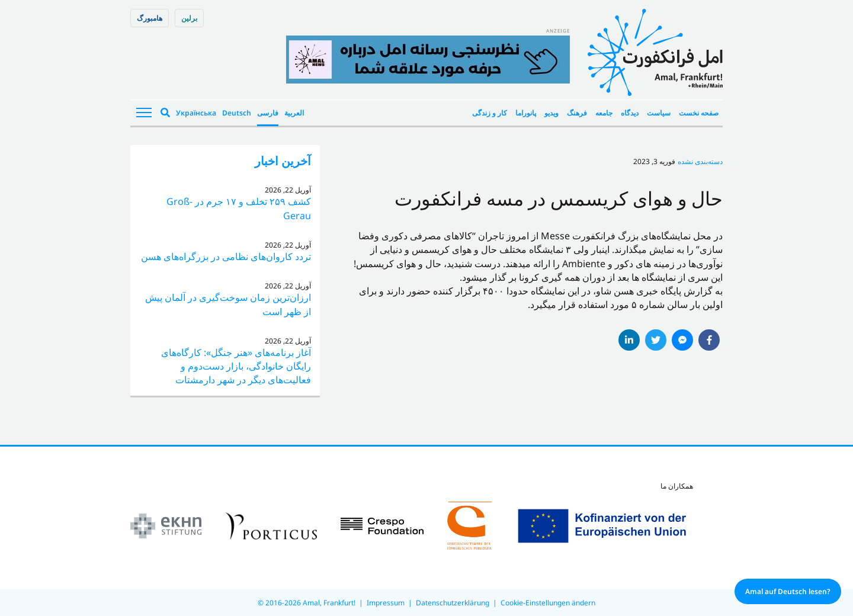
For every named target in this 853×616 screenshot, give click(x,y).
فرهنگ (577, 113)
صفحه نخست (699, 113)
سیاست (659, 113)
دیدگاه (630, 113)
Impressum (386, 603)
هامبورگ (150, 18)
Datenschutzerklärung (453, 603)
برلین (189, 18)
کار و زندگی (490, 113)
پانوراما (526, 113)
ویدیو (551, 113)
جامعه (604, 113)
